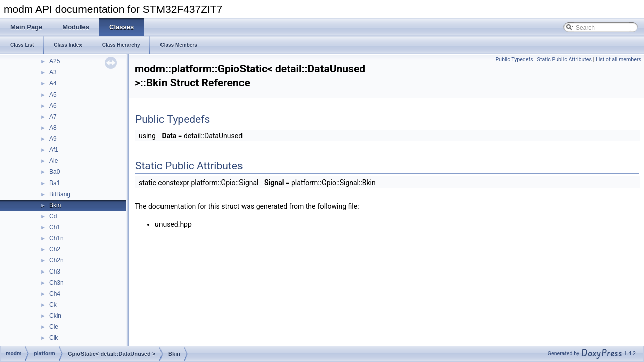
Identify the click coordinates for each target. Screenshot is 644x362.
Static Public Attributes (565, 60)
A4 (53, 83)
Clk (54, 338)
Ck (53, 305)
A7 (53, 117)
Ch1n (57, 238)
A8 (53, 128)
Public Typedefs (514, 60)
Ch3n (57, 283)
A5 (53, 95)
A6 (53, 106)
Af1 (54, 150)
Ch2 (55, 249)
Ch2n (57, 260)
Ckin (55, 316)
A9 (53, 139)
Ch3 (55, 271)
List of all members (619, 60)
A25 (55, 61)
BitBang (60, 194)
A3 (53, 72)
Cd (53, 216)
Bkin (55, 205)
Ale (54, 161)
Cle (54, 327)
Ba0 (55, 172)
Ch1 (55, 227)
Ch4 (55, 294)
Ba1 (55, 183)
